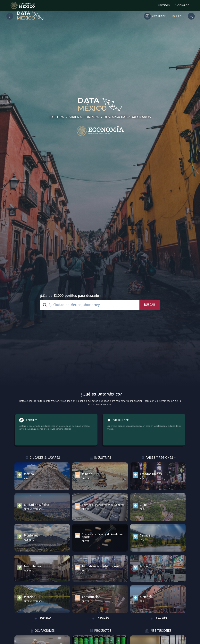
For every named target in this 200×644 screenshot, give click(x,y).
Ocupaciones (42, 631)
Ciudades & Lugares (42, 458)
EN (180, 16)
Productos (100, 631)
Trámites (163, 5)
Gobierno (182, 5)
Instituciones (158, 631)
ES (173, 16)
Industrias (100, 458)
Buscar (150, 305)
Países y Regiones (158, 458)
